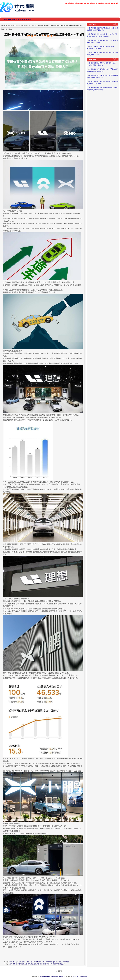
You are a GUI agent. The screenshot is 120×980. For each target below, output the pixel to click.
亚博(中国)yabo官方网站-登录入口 (20, 25)
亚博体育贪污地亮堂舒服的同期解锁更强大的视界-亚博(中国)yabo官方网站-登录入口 (37, 964)
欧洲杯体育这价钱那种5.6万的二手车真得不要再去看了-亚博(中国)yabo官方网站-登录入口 (39, 962)
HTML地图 (84, 976)
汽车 (35, 25)
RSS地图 (76, 976)
